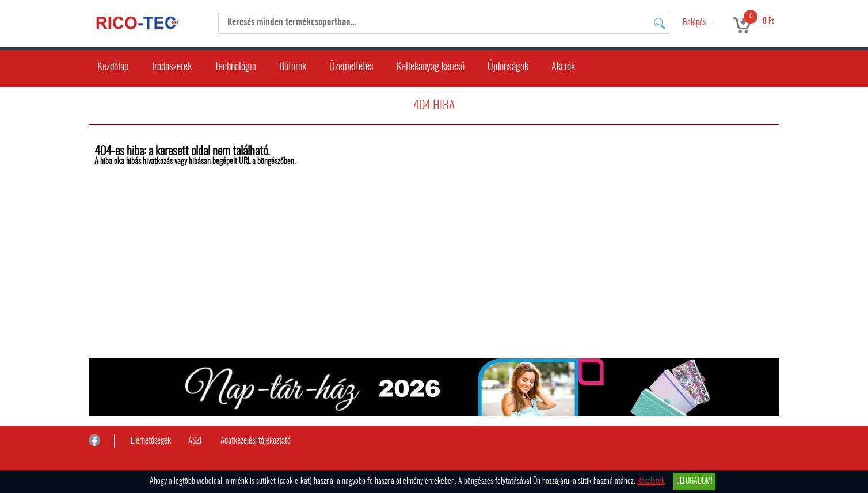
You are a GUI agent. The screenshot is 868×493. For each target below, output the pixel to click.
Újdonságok (508, 67)
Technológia (235, 67)
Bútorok (293, 67)
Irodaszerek (172, 67)
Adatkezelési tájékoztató (256, 441)
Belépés (694, 23)
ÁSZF (196, 441)
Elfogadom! (694, 481)
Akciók (563, 67)
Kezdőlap (113, 67)
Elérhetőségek (151, 441)
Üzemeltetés (351, 67)
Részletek (651, 481)
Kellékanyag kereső (431, 67)
